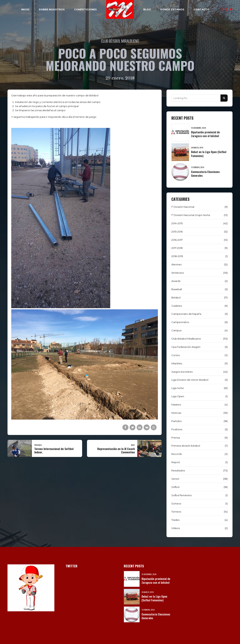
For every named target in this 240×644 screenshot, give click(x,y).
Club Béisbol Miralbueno (120, 41)
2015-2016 (177, 232)
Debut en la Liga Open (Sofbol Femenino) (209, 154)
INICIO (25, 9)
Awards (176, 281)
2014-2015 (177, 223)
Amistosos (178, 273)
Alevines (176, 264)
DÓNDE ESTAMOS (172, 9)
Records (177, 454)
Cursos (175, 355)
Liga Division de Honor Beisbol (190, 380)
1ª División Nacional (183, 207)
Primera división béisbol (186, 446)
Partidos (176, 421)
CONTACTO (202, 9)
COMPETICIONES (85, 9)
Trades (175, 520)
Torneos (176, 512)
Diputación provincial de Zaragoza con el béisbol (205, 134)
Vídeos (176, 528)
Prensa (176, 438)
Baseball (177, 289)
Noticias (176, 413)
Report (176, 462)
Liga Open (178, 396)
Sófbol (175, 487)
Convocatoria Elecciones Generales (205, 174)
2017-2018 (177, 248)
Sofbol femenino (182, 495)
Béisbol (176, 297)
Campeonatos (180, 322)
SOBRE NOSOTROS (52, 9)
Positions (177, 429)
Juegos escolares (182, 372)
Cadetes (177, 306)
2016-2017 (177, 240)
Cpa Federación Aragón (186, 347)
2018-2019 (177, 256)
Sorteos (176, 504)
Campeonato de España (186, 314)
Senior (175, 479)
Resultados (178, 470)
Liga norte (178, 388)
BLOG (147, 9)
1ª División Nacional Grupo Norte (191, 215)
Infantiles (177, 363)
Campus (176, 330)
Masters (176, 405)
